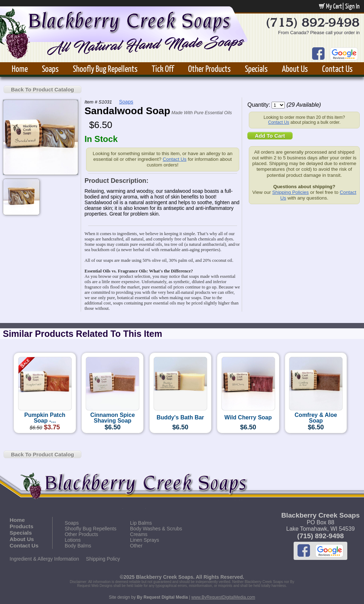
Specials (256, 68)
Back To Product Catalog (42, 89)
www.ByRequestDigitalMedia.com (223, 597)
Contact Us (337, 68)
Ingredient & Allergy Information (44, 559)
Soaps (50, 68)
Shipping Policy (103, 559)
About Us (295, 68)
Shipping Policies (291, 192)
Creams (139, 534)
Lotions (73, 540)
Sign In (352, 6)
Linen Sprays (145, 540)
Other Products (209, 68)
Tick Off (163, 68)
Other (136, 546)
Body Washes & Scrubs (156, 529)
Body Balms (78, 546)
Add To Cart (270, 136)
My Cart (330, 6)
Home (20, 68)
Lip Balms (141, 523)
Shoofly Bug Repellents (105, 68)
